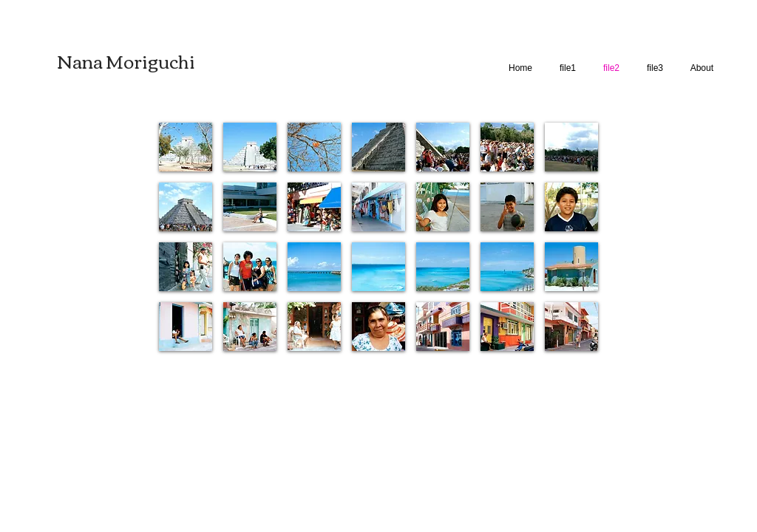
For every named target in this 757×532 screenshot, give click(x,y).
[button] (186, 147)
